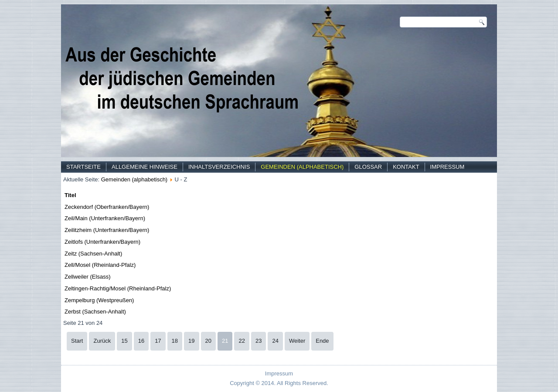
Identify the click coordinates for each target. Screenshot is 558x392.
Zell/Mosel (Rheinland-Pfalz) (100, 265)
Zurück (102, 341)
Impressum (447, 167)
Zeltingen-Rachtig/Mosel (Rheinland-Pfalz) (118, 288)
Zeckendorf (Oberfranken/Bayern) (107, 207)
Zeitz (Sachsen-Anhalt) (93, 254)
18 (175, 341)
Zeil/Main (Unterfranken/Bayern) (105, 218)
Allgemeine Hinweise (145, 167)
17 (158, 341)
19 (191, 341)
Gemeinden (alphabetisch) (302, 167)
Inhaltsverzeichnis (219, 167)
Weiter (297, 341)
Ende (322, 341)
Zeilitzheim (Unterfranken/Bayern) (107, 230)
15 (124, 341)
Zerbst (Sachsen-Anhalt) (95, 312)
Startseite (83, 167)
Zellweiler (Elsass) (87, 277)
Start (77, 341)
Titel (70, 195)
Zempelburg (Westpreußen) (99, 300)
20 (208, 341)
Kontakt (406, 167)
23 (259, 341)
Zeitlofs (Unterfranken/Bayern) (102, 242)
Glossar (368, 167)
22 (242, 341)
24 (275, 341)
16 (141, 341)
